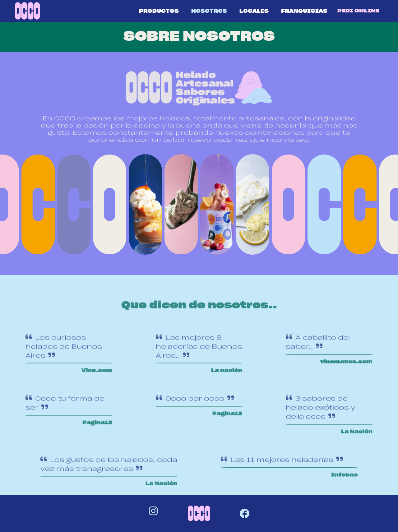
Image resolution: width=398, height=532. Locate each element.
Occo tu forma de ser (65, 421)
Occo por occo (195, 417)
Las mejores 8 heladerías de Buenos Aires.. (199, 365)
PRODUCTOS (159, 11)
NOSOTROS (209, 11)
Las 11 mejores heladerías (282, 478)
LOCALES (254, 11)
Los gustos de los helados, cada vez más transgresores (109, 482)
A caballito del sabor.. (318, 360)
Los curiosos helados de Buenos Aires (64, 365)
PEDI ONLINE (358, 10)
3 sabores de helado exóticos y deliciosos (321, 426)
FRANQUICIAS (304, 11)
